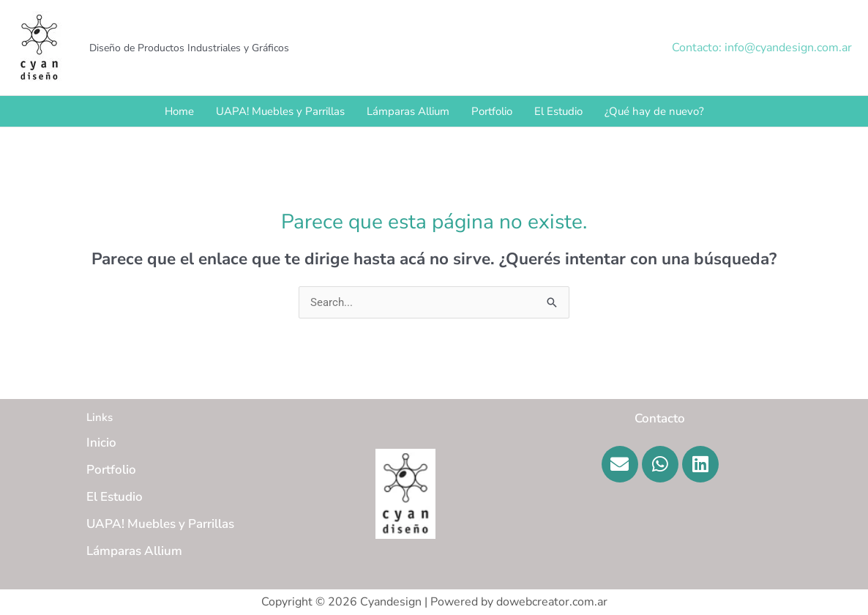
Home (179, 111)
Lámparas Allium (408, 111)
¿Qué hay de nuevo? (654, 111)
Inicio (101, 443)
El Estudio (558, 111)
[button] (762, 48)
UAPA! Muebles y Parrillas (280, 111)
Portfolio (492, 111)
